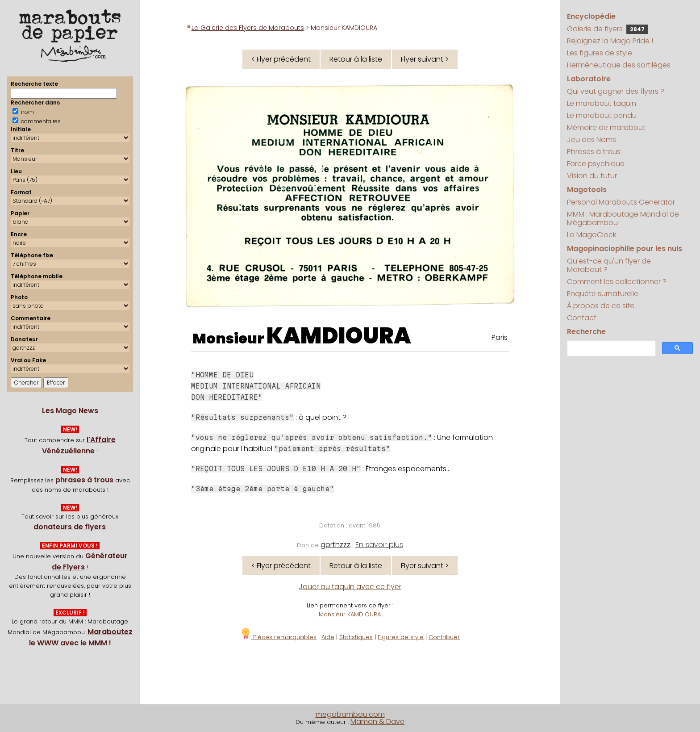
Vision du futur (592, 176)
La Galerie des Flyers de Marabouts (248, 28)
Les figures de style (600, 53)
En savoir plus (379, 545)
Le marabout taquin (602, 103)
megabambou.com (350, 714)
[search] (610, 349)
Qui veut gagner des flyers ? (616, 91)
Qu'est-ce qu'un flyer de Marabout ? (609, 265)
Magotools (587, 190)
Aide (328, 637)
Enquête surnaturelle (603, 294)
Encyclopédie (591, 16)
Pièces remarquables (278, 637)
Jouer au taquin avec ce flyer (350, 587)
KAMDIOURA (339, 336)
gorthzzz (335, 545)
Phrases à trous (594, 152)
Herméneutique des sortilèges (619, 65)
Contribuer (444, 637)
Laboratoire (589, 79)
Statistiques (356, 637)
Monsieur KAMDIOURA (350, 614)
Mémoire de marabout (606, 128)
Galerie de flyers (608, 29)
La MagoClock (592, 235)
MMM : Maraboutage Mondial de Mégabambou (623, 218)
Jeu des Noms (592, 140)
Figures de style (401, 637)
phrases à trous (84, 480)
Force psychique (596, 164)
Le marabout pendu (602, 115)
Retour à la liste (356, 59)
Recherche (586, 332)
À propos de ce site (601, 306)
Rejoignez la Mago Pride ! (610, 41)
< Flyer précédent (281, 59)
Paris (500, 337)
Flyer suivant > (425, 59)
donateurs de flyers (70, 527)
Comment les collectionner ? (617, 282)
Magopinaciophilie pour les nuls (625, 249)
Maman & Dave (377, 722)
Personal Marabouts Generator (621, 202)
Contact (582, 318)
